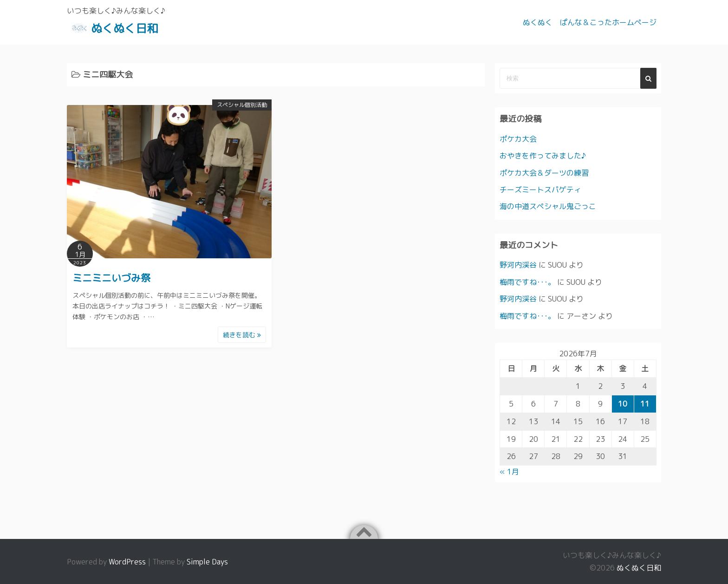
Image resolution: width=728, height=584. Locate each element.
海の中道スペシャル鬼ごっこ (548, 206)
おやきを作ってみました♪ (543, 156)
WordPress (127, 562)
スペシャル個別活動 (242, 105)
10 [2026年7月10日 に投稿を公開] (623, 404)
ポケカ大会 (518, 139)
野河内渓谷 (518, 265)
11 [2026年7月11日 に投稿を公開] (645, 404)
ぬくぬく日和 (124, 28)
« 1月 (509, 472)
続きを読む (242, 335)
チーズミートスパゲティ (540, 190)
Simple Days (207, 562)
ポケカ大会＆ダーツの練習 (544, 173)
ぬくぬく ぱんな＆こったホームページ (590, 22)
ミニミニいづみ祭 (111, 278)
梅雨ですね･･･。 (527, 282)
